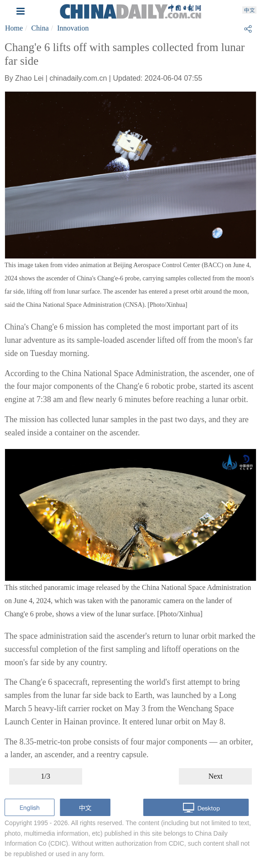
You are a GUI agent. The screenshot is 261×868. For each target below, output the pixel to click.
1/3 (46, 776)
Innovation (73, 28)
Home (14, 28)
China (40, 28)
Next (216, 776)
